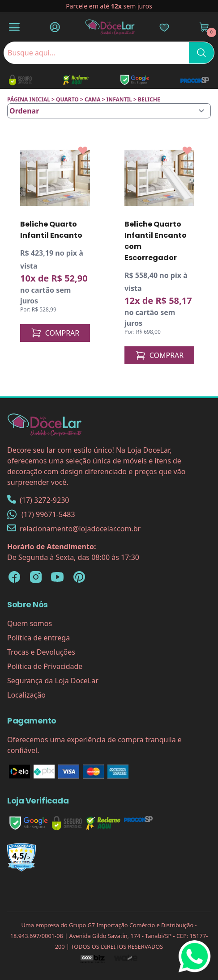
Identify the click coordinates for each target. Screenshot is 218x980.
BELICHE (149, 99)
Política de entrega (38, 638)
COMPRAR (55, 333)
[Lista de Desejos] (164, 27)
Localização (26, 695)
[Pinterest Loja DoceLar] (79, 577)
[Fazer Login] (55, 27)
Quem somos (30, 623)
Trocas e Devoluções (41, 652)
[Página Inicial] (110, 27)
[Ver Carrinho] (204, 27)
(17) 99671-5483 (41, 514)
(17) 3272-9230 (38, 500)
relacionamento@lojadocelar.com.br (74, 528)
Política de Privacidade (45, 666)
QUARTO (67, 99)
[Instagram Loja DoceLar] (36, 577)
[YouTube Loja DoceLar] (57, 577)
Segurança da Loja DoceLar (53, 681)
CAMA (93, 99)
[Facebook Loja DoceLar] (14, 577)
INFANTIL (119, 99)
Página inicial (29, 99)
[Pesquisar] (201, 53)
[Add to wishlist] (83, 151)
